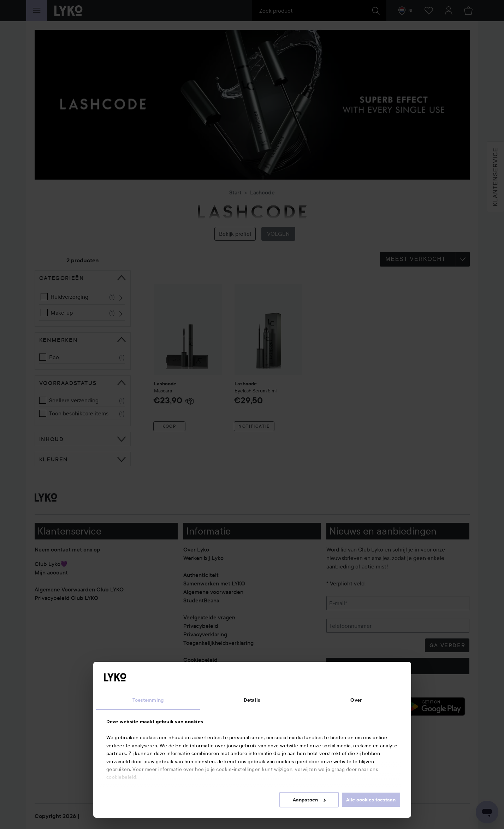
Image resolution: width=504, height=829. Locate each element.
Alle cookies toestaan (371, 800)
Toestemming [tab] (148, 700)
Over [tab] (356, 700)
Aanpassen (309, 800)
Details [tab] (252, 700)
